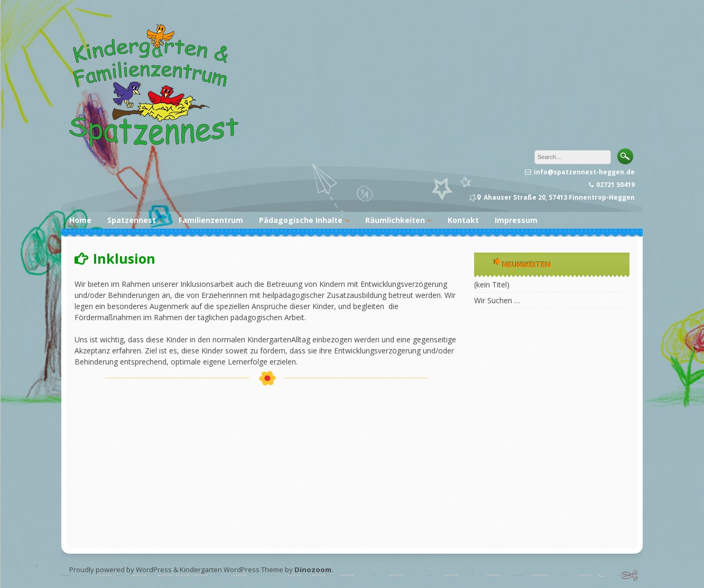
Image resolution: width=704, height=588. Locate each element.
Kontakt (463, 220)
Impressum (516, 220)
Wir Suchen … (497, 300)
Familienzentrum (211, 220)
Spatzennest (132, 220)
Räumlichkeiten (395, 220)
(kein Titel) (492, 284)
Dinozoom (313, 570)
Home (80, 220)
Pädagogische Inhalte (301, 220)
